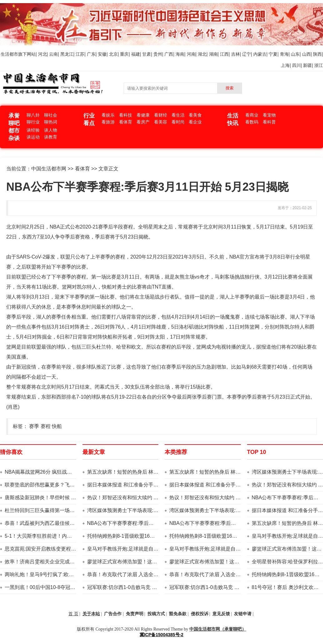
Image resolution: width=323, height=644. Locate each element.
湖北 (202, 54)
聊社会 (51, 115)
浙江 (319, 65)
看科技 (126, 115)
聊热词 (51, 122)
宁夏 (273, 54)
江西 (224, 54)
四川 (296, 65)
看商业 (252, 115)
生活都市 (9, 54)
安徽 (102, 54)
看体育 (126, 122)
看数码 (252, 122)
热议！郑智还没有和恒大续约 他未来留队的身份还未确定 (150, 498)
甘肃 (147, 54)
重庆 (124, 54)
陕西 (317, 54)
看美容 (161, 122)
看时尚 (178, 122)
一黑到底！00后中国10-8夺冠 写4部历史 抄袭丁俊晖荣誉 (68, 587)
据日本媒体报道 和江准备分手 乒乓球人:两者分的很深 (147, 485)
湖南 (213, 54)
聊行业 (33, 122)
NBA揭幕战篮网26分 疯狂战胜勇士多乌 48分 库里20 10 (66, 472)
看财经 (161, 115)
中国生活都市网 (49, 169)
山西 (306, 54)
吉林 (236, 54)
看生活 (178, 115)
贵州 (158, 54)
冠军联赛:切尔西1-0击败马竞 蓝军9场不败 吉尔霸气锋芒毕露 (154, 587)
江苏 (80, 54)
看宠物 (269, 115)
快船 (57, 426)
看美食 (195, 115)
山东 (295, 54)
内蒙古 (260, 54)
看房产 (143, 122)
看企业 (195, 122)
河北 (42, 54)
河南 (191, 54)
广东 (91, 54)
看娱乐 (108, 115)
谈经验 (33, 130)
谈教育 (51, 137)
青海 (284, 54)
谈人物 (51, 130)
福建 (136, 54)
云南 (53, 54)
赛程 (46, 426)
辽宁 (246, 54)
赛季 (34, 426)
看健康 (143, 115)
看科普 (269, 122)
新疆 (307, 65)
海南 (180, 54)
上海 (285, 65)
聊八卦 (33, 115)
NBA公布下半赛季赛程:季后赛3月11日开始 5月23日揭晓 (149, 523)
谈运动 (33, 137)
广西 (169, 54)
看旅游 (108, 122)
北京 (113, 54)
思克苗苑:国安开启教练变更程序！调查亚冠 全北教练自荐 (69, 549)
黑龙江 (67, 54)
